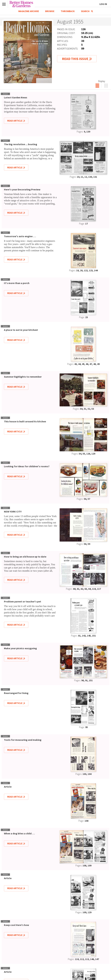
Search (87, 11)
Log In (103, 4)
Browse (50, 11)
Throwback (68, 11)
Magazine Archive (29, 11)
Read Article (15, 121)
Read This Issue (75, 59)
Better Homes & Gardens (21, 4)
